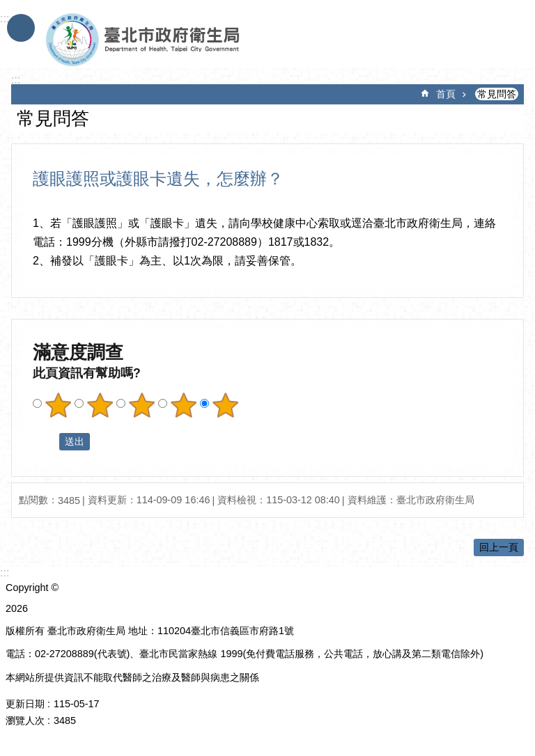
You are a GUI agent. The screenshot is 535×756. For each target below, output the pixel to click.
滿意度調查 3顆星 (141, 405)
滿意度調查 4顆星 (183, 405)
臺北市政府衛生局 (183, 40)
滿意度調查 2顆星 (100, 405)
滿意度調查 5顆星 (225, 405)
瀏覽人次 (25, 720)
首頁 (446, 94)
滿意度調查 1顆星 (58, 405)
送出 (46, 442)
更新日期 (25, 704)
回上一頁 (499, 547)
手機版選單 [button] (21, 28)
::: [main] (16, 80)
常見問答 (497, 94)
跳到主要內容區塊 (7, 7)
